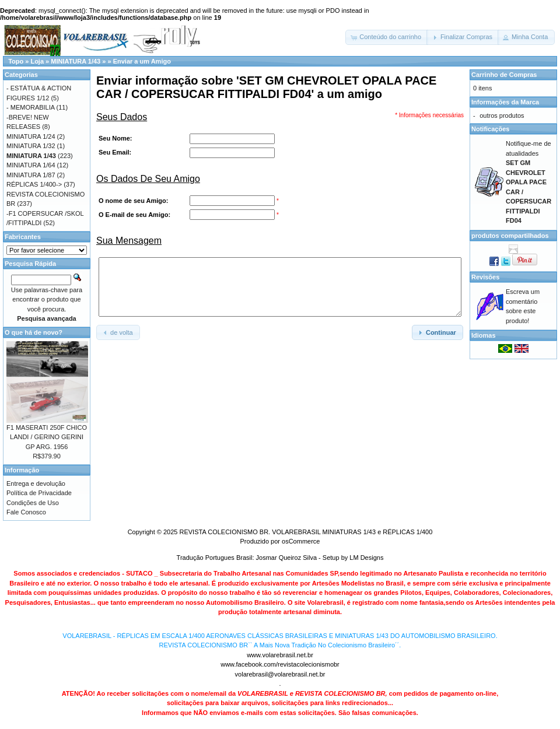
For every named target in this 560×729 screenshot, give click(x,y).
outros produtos (502, 115)
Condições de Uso (33, 503)
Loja (37, 61)
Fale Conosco (26, 512)
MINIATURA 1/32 (31, 146)
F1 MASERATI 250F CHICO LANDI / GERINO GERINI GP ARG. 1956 (47, 437)
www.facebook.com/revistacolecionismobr (280, 664)
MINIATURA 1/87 (31, 175)
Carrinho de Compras (504, 75)
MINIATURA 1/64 (31, 165)
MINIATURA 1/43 (76, 61)
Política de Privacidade (39, 493)
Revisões (485, 277)
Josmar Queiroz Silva (287, 558)
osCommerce (301, 541)
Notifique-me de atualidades (528, 182)
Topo (16, 61)
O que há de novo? (34, 332)
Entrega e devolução (36, 483)
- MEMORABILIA (31, 107)
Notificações (490, 129)
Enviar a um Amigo (142, 61)
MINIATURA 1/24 (31, 136)
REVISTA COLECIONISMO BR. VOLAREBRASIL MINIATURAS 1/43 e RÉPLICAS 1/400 (306, 532)
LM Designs (366, 558)
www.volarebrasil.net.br (280, 655)
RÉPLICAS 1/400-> (34, 184)
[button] (387, 37)
